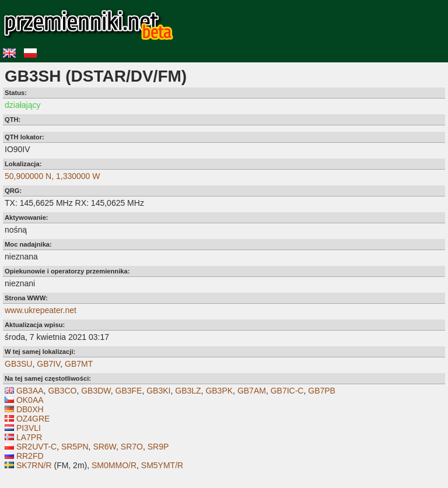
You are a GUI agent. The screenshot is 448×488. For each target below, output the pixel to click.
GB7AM (252, 391)
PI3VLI (29, 428)
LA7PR (29, 437)
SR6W (104, 447)
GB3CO (62, 391)
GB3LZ (188, 391)
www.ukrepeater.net (41, 310)
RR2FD (30, 456)
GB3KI (158, 391)
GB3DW (96, 391)
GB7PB (322, 391)
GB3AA (30, 391)
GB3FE (129, 391)
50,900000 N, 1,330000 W (52, 176)
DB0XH (30, 409)
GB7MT (79, 364)
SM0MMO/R (114, 465)
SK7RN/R (34, 465)
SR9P (158, 447)
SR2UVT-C (36, 447)
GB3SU (18, 364)
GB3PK (219, 391)
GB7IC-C (287, 391)
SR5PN (75, 447)
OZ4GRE (33, 419)
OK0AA (30, 400)
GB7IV (48, 364)
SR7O (132, 447)
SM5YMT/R (162, 465)
